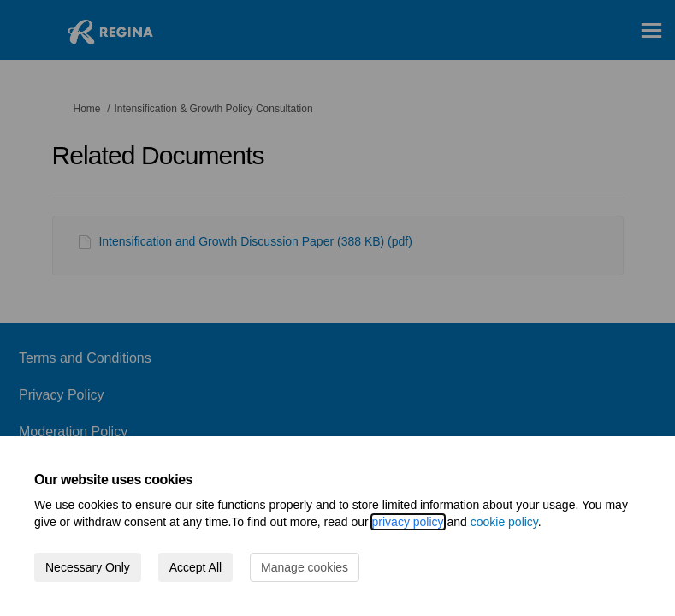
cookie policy (504, 522)
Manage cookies (305, 567)
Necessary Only (88, 567)
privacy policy (408, 522)
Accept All (195, 567)
